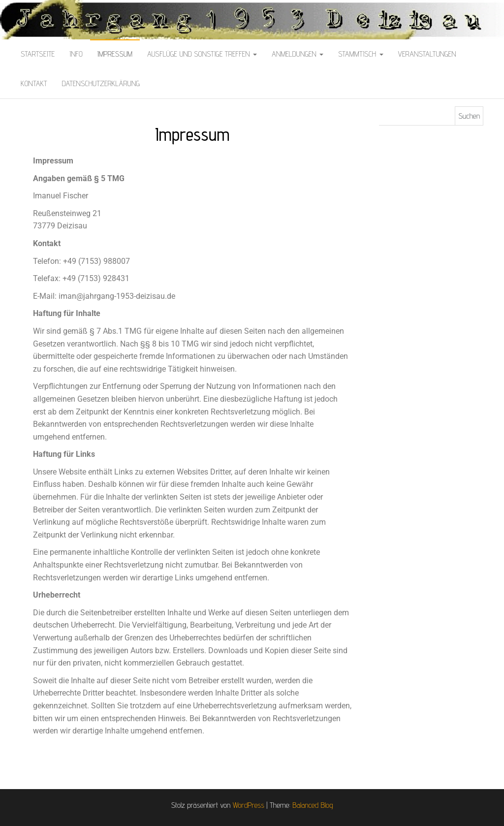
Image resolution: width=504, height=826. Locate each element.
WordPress (249, 805)
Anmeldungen (298, 54)
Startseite (38, 54)
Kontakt (34, 83)
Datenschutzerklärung (101, 83)
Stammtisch (361, 54)
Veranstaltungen (427, 54)
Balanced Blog (313, 805)
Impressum (115, 54)
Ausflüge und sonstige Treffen (202, 54)
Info (76, 54)
